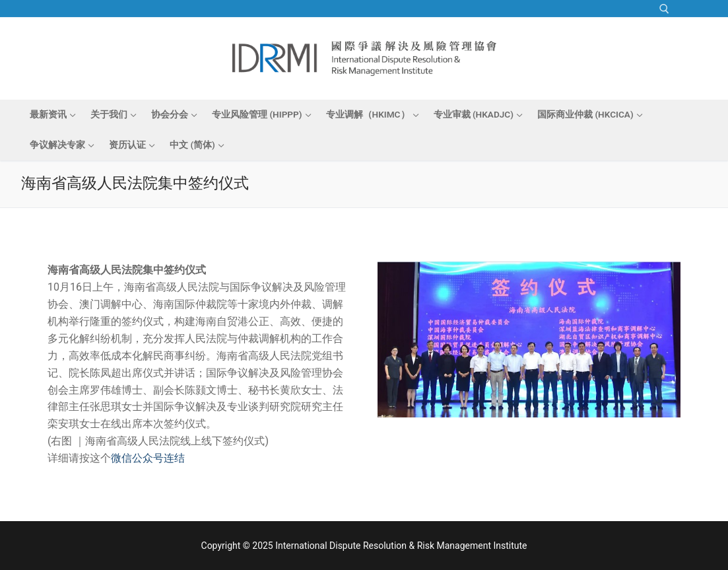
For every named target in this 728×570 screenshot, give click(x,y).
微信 (121, 458)
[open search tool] (664, 9)
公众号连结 (158, 458)
